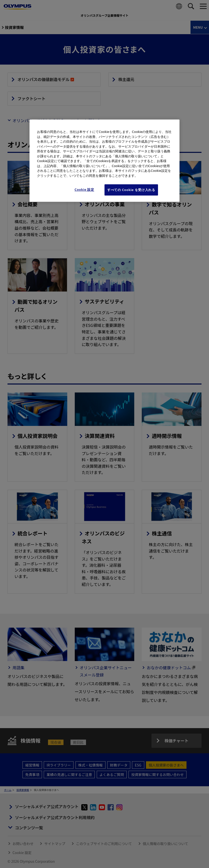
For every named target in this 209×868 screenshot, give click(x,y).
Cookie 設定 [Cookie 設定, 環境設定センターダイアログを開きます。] (84, 190)
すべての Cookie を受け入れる (131, 190)
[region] (104, 160)
